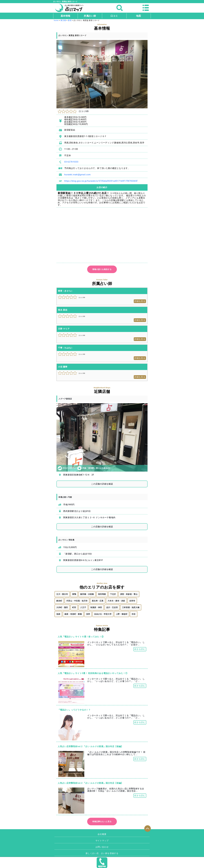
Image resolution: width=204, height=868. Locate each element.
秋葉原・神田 (96, 607)
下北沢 (113, 594)
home (56, 20)
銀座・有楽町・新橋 (73, 614)
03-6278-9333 (71, 162)
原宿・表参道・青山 (129, 594)
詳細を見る (140, 301)
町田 (74, 607)
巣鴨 (74, 594)
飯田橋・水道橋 (87, 594)
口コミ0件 (73, 111)
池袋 (58, 614)
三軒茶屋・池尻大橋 (131, 607)
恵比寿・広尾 (98, 601)
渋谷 (134, 614)
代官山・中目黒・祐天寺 (77, 601)
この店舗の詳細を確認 (102, 484)
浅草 (88, 614)
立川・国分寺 (62, 594)
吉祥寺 (132, 601)
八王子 (83, 607)
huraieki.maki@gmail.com (77, 175)
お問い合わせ (102, 847)
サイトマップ (102, 841)
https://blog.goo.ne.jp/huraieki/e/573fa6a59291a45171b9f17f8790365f (101, 181)
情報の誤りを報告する (102, 269)
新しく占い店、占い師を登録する (102, 853)
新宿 (70, 20)
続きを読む (140, 649)
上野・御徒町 (122, 614)
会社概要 (102, 834)
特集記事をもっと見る (102, 822)
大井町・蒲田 (62, 607)
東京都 (63, 20)
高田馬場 (102, 594)
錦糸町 (59, 601)
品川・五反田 (112, 607)
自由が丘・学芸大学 (103, 614)
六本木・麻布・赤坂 (116, 601)
